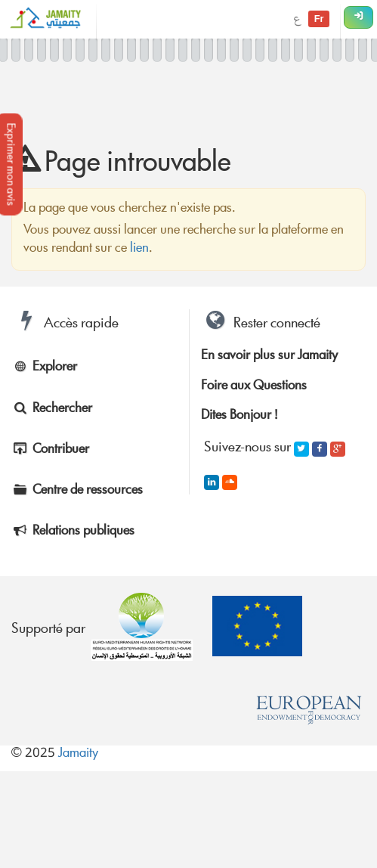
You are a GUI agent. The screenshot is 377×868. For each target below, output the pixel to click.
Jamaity (78, 754)
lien (139, 249)
